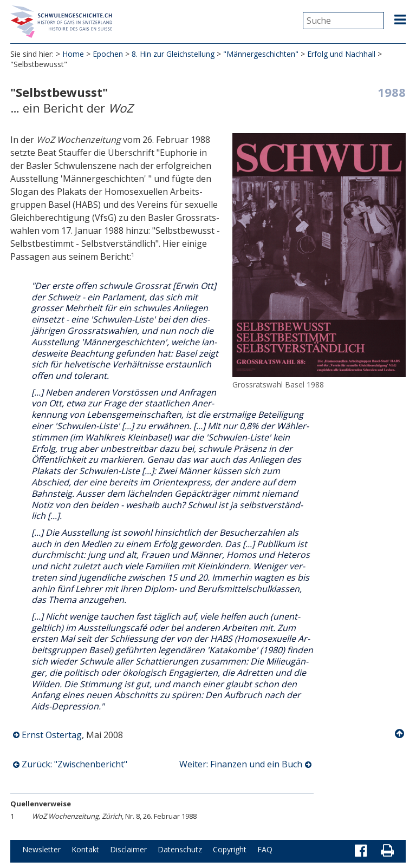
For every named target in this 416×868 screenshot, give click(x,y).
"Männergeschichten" (261, 54)
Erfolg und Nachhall (341, 54)
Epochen (108, 54)
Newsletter (41, 849)
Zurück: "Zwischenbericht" (74, 764)
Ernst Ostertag (52, 735)
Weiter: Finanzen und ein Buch (241, 764)
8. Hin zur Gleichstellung (173, 54)
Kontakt (85, 849)
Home (73, 54)
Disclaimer (128, 849)
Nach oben (400, 734)
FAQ (265, 849)
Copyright (230, 849)
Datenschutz (180, 849)
